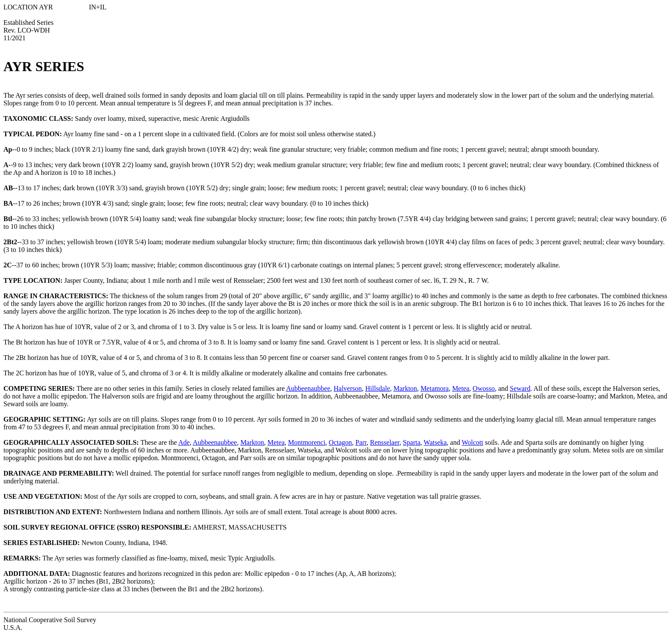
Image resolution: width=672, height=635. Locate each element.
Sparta (412, 442)
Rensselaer (385, 442)
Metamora (435, 388)
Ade (184, 442)
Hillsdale (378, 388)
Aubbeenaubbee (308, 388)
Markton (405, 388)
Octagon (340, 442)
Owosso (484, 388)
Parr (361, 442)
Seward (520, 388)
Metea (461, 388)
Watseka (435, 442)
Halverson (348, 388)
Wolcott (472, 442)
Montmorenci (307, 442)
